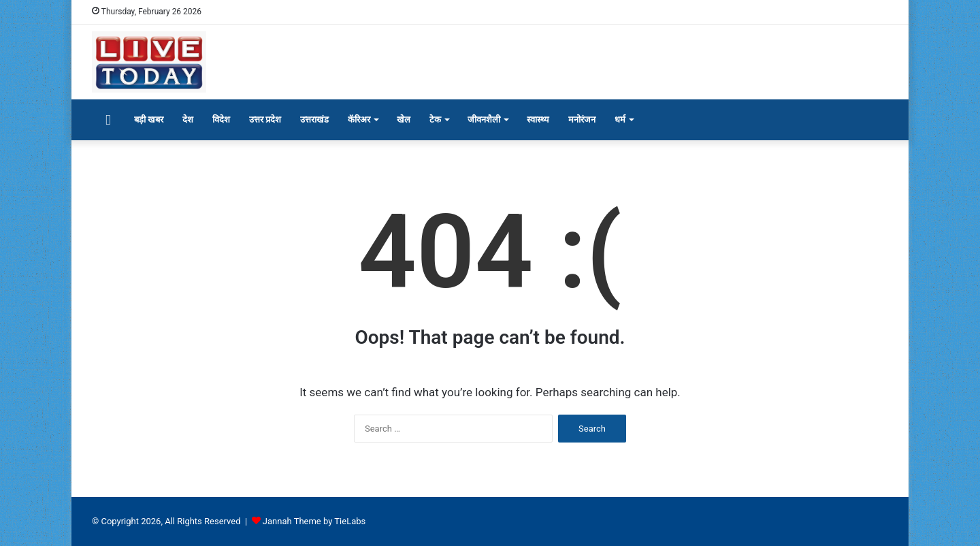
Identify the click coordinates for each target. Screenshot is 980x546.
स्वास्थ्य (538, 119)
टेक (435, 119)
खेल (404, 119)
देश (188, 119)
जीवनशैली (484, 119)
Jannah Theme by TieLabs (314, 521)
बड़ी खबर (149, 119)
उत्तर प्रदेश (265, 119)
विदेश (221, 119)
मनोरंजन (582, 119)
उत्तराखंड (314, 119)
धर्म (620, 119)
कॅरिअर (359, 119)
